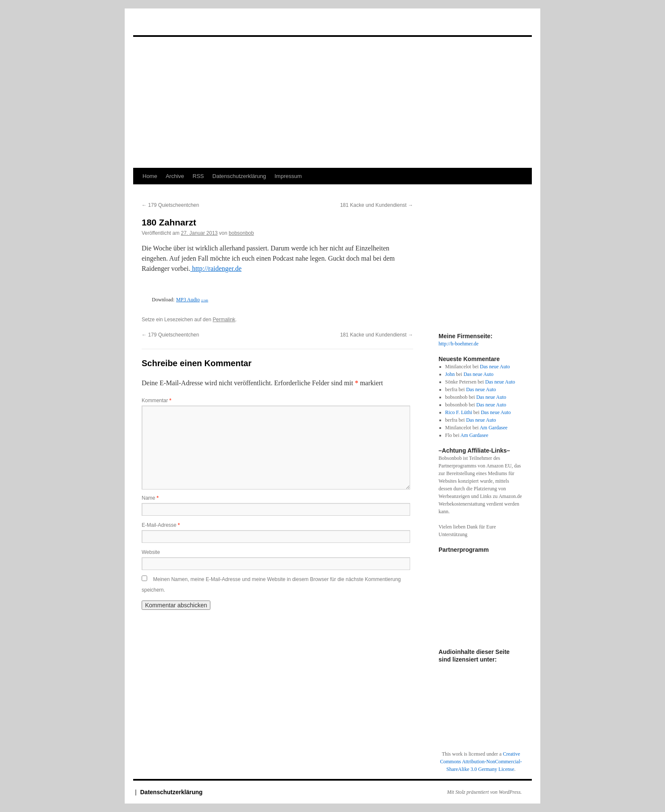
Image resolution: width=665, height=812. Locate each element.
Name (150, 498)
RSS (198, 176)
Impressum (288, 176)
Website (151, 552)
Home (150, 176)
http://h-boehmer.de (458, 344)
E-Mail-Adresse (161, 525)
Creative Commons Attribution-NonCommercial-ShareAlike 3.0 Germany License (481, 762)
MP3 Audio (192, 300)
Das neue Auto (495, 367)
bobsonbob (241, 233)
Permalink (224, 320)
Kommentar (156, 400)
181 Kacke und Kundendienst (377, 205)
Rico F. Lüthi (459, 412)
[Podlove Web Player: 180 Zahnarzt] (277, 289)
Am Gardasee (494, 428)
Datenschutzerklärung (239, 176)
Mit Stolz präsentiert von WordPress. (484, 792)
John (450, 374)
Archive (175, 176)
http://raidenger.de (216, 268)
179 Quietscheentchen (170, 205)
